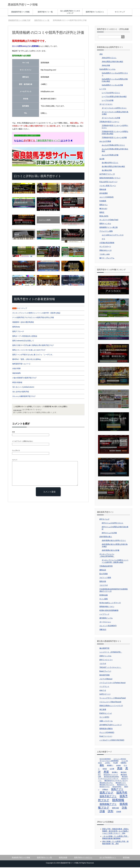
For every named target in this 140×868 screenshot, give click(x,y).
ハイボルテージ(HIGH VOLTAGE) (112, 741)
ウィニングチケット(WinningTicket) (113, 699)
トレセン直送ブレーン (108, 186)
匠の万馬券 (104, 575)
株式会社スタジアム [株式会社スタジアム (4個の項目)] (106, 783)
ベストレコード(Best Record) (110, 703)
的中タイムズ (104, 520)
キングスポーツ (105, 247)
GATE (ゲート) (105, 695)
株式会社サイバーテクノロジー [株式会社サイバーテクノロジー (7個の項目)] (116, 781)
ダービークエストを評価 (111, 119)
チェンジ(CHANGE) (107, 733)
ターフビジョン (105, 623)
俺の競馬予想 (104, 649)
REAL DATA (104, 217)
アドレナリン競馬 (106, 232)
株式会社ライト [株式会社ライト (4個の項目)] (122, 785)
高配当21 (103, 630)
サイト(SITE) (104, 718)
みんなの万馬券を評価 (110, 156)
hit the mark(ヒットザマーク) (110, 603)
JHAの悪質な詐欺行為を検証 (112, 62)
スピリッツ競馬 (105, 578)
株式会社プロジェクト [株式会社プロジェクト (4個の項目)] (107, 785)
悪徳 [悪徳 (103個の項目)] (120, 769)
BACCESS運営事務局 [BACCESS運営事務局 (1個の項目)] (105, 760)
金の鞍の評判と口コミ (110, 163)
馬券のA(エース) (105, 251)
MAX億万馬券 (105, 676)
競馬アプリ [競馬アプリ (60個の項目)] (117, 790)
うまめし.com (105, 255)
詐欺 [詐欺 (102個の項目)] (124, 808)
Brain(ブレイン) (105, 672)
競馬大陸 (103, 582)
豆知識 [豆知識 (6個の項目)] (119, 812)
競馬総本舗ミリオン (107, 607)
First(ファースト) (106, 737)
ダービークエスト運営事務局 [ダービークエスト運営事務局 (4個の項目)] (109, 761)
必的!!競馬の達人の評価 (111, 551)
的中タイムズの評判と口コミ (113, 524)
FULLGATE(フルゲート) (108, 183)
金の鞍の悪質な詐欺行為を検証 (113, 167)
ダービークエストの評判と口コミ (114, 109)
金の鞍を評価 (107, 171)
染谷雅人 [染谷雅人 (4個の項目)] (115, 773)
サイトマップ (120, 13)
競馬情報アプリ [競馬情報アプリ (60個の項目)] (108, 805)
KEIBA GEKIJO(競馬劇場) (109, 611)
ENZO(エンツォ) (106, 714)
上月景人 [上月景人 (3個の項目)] (107, 763)
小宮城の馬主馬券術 (107, 243)
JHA (101, 55)
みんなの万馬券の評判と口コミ (113, 146)
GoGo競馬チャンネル (107, 70)
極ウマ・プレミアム (107, 259)
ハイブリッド (104, 615)
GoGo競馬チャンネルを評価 (112, 86)
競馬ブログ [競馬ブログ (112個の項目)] (107, 793)
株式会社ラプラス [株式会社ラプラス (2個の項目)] (105, 787)
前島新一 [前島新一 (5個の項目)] (110, 766)
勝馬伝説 (103, 571)
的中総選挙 (104, 194)
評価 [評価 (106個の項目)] (102, 812)
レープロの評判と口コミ (111, 93)
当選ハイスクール (106, 722)
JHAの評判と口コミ (109, 58)
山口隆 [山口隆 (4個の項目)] (112, 769)
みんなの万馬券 (105, 142)
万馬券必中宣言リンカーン (109, 122)
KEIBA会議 (103, 596)
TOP (19, 21)
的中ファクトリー (106, 660)
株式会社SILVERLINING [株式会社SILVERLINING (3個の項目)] (111, 777)
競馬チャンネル (105, 224)
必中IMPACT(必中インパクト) (110, 726)
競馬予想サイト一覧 (45, 13)
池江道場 (103, 710)
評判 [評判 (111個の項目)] (110, 812)
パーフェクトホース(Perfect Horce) (112, 683)
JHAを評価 (106, 66)
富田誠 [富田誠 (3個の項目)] (105, 769)
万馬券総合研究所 (106, 567)
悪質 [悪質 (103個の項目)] (106, 773)
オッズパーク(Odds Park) (109, 220)
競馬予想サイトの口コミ (95, 13)
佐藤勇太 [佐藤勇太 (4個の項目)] (124, 763)
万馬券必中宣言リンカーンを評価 (114, 138)
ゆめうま (103, 691)
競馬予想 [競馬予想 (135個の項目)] (122, 793)
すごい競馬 (104, 600)
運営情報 (126, 858)
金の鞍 (102, 160)
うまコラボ (104, 586)
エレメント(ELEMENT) (108, 626)
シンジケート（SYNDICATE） (111, 653)
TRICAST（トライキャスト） (110, 668)
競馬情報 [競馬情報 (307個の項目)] (118, 801)
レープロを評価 (108, 101)
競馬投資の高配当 (106, 729)
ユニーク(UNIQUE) (107, 198)
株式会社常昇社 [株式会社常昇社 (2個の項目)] (117, 787)
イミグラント (104, 687)
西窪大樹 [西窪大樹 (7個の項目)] (115, 809)
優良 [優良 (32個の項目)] (102, 766)
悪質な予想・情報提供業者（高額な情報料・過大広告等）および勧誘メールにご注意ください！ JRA (115, 832)
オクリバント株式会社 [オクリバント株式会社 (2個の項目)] (120, 760)
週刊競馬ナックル (106, 619)
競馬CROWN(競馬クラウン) (110, 179)
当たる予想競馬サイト (108, 858)
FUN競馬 (103, 202)
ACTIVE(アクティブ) (107, 175)
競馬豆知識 (63, 858)
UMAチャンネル (105, 657)
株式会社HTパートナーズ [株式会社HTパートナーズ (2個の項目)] (111, 775)
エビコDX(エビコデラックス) (113, 236)
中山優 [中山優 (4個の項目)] (115, 763)
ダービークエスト (106, 105)
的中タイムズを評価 (109, 534)
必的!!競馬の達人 (106, 537)
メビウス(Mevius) (106, 680)
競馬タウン (104, 205)
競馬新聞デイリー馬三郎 (109, 228)
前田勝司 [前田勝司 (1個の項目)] (119, 766)
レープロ (103, 90)
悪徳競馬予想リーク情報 (28, 4)
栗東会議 (103, 190)
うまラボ (103, 664)
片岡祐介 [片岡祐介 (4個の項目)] (105, 790)
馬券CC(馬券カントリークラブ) (111, 706)
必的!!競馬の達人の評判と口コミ (114, 541)
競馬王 (102, 213)
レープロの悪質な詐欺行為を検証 (114, 97)
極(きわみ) (103, 209)
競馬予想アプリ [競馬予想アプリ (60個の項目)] (108, 797)
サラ (103, 240)
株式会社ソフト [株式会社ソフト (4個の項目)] (121, 783)
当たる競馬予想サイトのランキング (70, 13)
